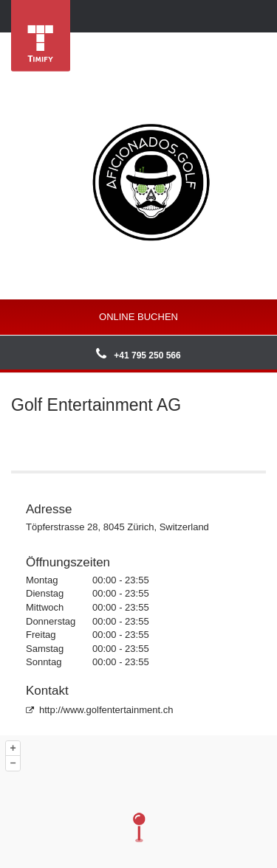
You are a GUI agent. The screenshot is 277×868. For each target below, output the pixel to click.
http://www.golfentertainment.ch (99, 710)
